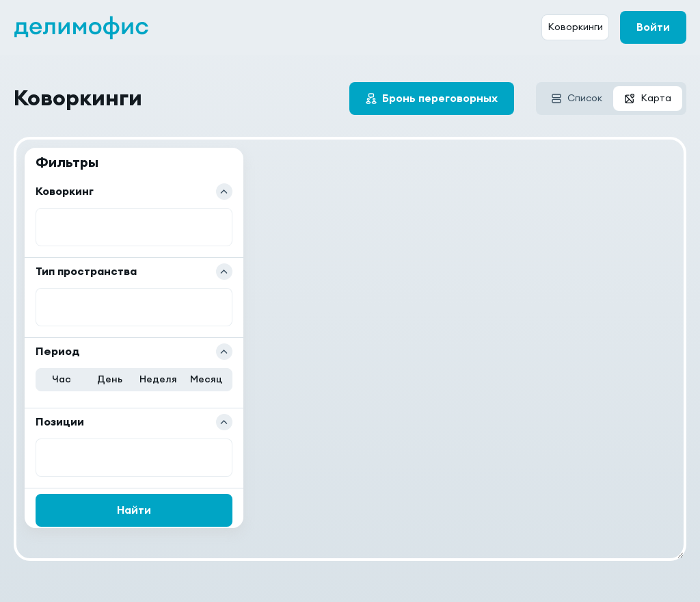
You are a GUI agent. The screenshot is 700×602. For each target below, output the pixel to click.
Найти (134, 510)
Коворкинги (575, 27)
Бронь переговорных (440, 99)
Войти (653, 27)
